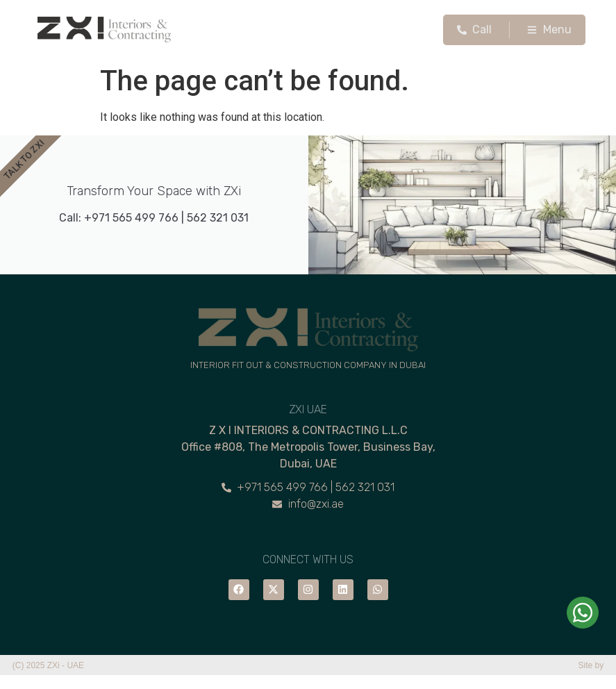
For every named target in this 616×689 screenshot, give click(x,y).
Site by (591, 665)
